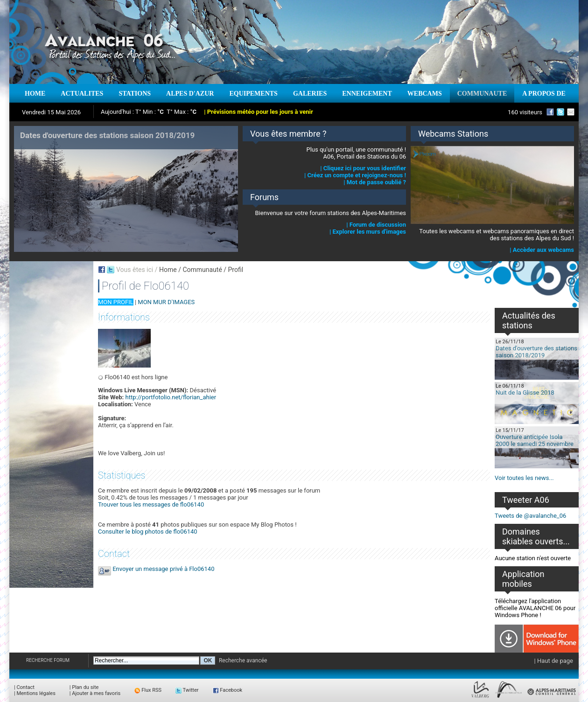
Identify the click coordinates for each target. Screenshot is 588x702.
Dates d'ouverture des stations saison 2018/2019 (536, 352)
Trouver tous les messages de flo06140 (151, 504)
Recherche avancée (243, 660)
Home (168, 270)
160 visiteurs (525, 112)
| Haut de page (554, 661)
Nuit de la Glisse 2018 (525, 393)
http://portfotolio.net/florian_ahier (171, 397)
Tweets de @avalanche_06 (530, 516)
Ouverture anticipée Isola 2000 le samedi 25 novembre (535, 440)
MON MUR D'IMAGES (166, 302)
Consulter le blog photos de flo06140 (148, 532)
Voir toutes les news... (524, 478)
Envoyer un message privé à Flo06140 (163, 569)
